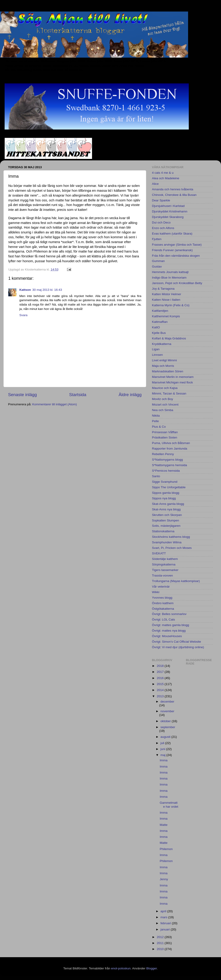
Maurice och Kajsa (165, 388)
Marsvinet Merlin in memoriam (173, 377)
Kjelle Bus (159, 333)
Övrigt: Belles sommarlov (169, 614)
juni (163, 749)
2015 (161, 684)
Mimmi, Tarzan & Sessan (169, 393)
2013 (161, 696)
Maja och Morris (163, 366)
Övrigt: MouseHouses (167, 636)
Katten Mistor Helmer (167, 294)
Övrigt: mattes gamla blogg (170, 625)
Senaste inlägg (22, 395)
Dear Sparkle (161, 200)
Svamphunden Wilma (167, 542)
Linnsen (157, 355)
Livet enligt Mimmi (164, 360)
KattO (156, 327)
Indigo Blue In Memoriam (169, 278)
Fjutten (157, 239)
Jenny (164, 879)
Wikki (156, 592)
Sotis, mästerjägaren (166, 526)
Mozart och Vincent (165, 405)
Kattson (25, 290)
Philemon (166, 849)
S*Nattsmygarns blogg (167, 460)
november (167, 711)
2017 (161, 672)
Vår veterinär (161, 587)
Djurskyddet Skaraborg (168, 217)
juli (163, 743)
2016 (161, 678)
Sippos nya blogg (164, 498)
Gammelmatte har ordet (169, 805)
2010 (161, 949)
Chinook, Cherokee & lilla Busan (174, 195)
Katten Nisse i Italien (166, 300)
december (167, 702)
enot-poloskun (121, 968)
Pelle (155, 421)
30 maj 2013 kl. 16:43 (47, 290)
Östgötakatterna (163, 609)
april (164, 911)
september (168, 727)
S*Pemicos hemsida (166, 471)
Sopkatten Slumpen (166, 520)
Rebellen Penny (163, 454)
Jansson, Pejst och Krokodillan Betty (177, 283)
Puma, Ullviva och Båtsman (171, 443)
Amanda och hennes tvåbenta (173, 189)
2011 (161, 943)
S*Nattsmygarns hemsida (169, 465)
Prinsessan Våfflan (165, 432)
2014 (161, 690)
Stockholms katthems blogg (171, 537)
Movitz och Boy (163, 399)
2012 (161, 937)
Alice (155, 184)
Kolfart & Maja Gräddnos (169, 338)
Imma (164, 760)
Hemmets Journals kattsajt (170, 272)
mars (164, 917)
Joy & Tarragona (163, 289)
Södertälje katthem (165, 559)
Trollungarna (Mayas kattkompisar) (176, 581)
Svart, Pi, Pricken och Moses (172, 548)
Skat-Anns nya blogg (166, 509)
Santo (156, 476)
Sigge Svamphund (165, 482)
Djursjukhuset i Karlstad (168, 206)
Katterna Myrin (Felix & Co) (171, 305)
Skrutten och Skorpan (167, 515)
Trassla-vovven (162, 575)
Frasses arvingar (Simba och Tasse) (177, 245)
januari (166, 929)
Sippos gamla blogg (166, 493)
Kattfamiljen (160, 311)
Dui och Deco (161, 222)
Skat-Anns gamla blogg (168, 504)
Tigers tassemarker (165, 570)
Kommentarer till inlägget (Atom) (55, 404)
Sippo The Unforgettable (169, 487)
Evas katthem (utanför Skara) (172, 234)
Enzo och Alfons (163, 228)
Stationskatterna (163, 531)
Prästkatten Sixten (165, 437)
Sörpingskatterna (164, 564)
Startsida (78, 395)
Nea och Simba (163, 410)
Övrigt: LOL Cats (163, 619)
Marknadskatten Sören (168, 371)
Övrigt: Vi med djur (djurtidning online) (178, 647)
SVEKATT (159, 553)
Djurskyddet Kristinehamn (170, 211)
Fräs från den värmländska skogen (176, 256)
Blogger (152, 968)
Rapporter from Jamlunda (170, 449)
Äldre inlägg (130, 395)
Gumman (158, 261)
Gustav (157, 266)
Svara (23, 315)
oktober (166, 721)
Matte (164, 825)
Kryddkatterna (162, 344)
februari (166, 923)
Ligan (156, 349)
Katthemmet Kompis (166, 316)
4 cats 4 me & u (163, 173)
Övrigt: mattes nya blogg (169, 631)
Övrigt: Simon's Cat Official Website (176, 642)
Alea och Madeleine (166, 178)
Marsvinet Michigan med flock (172, 382)
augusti (166, 737)
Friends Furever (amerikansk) (172, 250)
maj (163, 755)
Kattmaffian (160, 322)
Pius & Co (159, 427)
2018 (161, 666)
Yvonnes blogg (162, 598)
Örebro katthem (163, 603)
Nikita (156, 416)
